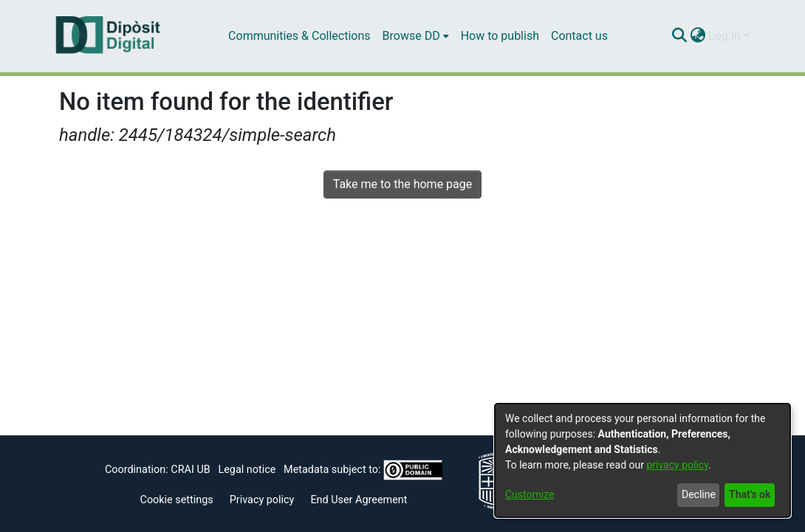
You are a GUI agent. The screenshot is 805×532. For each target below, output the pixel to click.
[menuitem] (416, 36)
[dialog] (643, 460)
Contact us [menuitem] (579, 36)
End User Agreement (359, 500)
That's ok (750, 494)
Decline (699, 494)
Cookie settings (177, 500)
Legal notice (247, 470)
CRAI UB (190, 470)
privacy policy (677, 465)
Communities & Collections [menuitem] (299, 36)
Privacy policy (262, 500)
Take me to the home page (403, 184)
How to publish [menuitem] (500, 36)
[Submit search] (679, 36)
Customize (530, 494)
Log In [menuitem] (724, 36)
